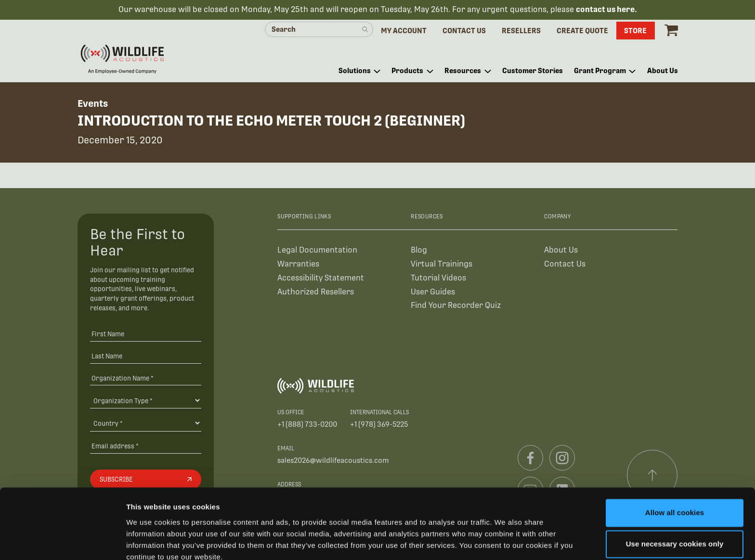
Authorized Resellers (316, 292)
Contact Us (565, 264)
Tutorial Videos (438, 278)
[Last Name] (146, 356)
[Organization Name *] (146, 378)
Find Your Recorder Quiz (456, 306)
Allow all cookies (675, 470)
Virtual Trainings (442, 264)
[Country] (146, 424)
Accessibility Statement (321, 278)
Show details (149, 541)
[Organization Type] (146, 401)
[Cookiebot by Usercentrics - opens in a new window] (62, 541)
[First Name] (146, 335)
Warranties (298, 264)
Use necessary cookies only (675, 502)
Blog (419, 250)
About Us (561, 250)
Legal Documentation (317, 250)
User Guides (433, 292)
